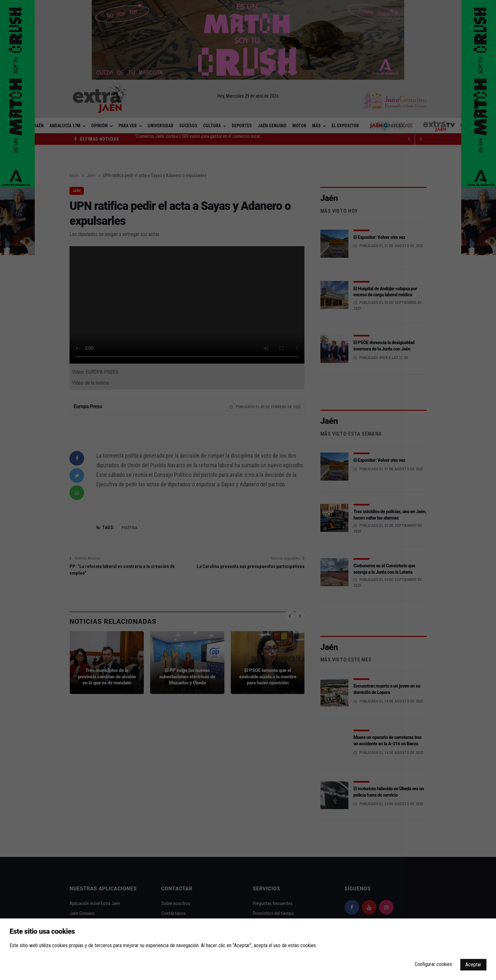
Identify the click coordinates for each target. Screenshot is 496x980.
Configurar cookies (433, 964)
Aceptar (473, 965)
